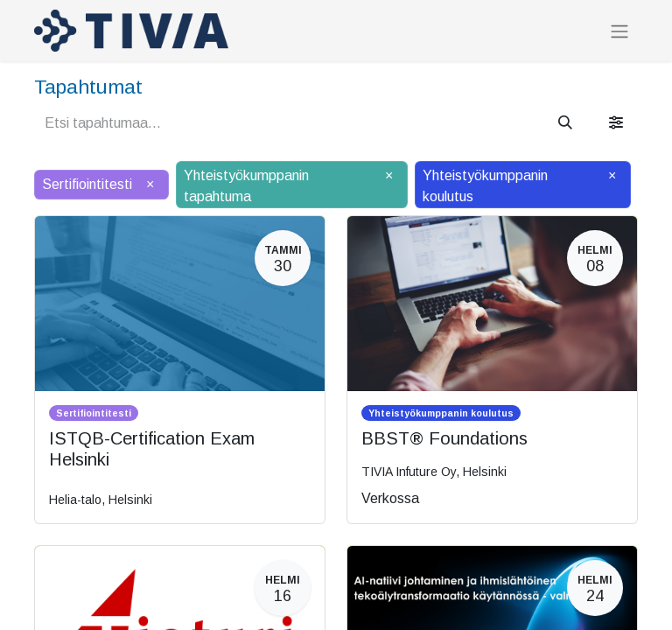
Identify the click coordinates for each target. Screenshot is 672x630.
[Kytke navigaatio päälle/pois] (619, 31)
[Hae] (565, 123)
